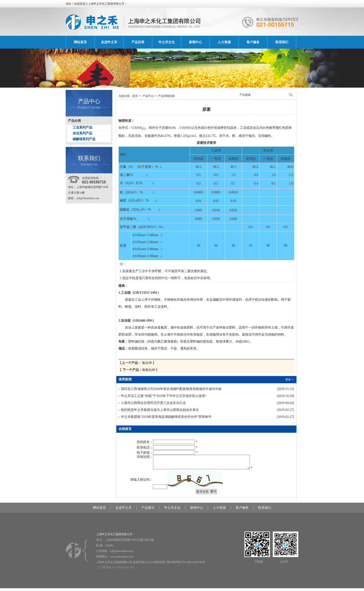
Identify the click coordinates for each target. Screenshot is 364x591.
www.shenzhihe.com (122, 559)
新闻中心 (195, 42)
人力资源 (224, 42)
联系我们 (282, 42)
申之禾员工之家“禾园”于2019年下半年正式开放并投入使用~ (164, 396)
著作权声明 (174, 565)
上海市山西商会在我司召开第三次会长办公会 (153, 403)
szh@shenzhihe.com (88, 198)
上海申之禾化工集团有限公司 (106, 4)
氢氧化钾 (139, 370)
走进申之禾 (109, 42)
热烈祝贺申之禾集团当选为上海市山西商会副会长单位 (160, 410)
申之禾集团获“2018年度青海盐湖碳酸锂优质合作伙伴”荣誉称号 (166, 417)
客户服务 (253, 42)
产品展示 (148, 510)
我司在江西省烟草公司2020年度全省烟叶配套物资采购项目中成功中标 (171, 389)
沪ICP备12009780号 (193, 565)
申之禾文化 (167, 42)
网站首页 (80, 42)
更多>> (290, 380)
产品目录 (138, 42)
